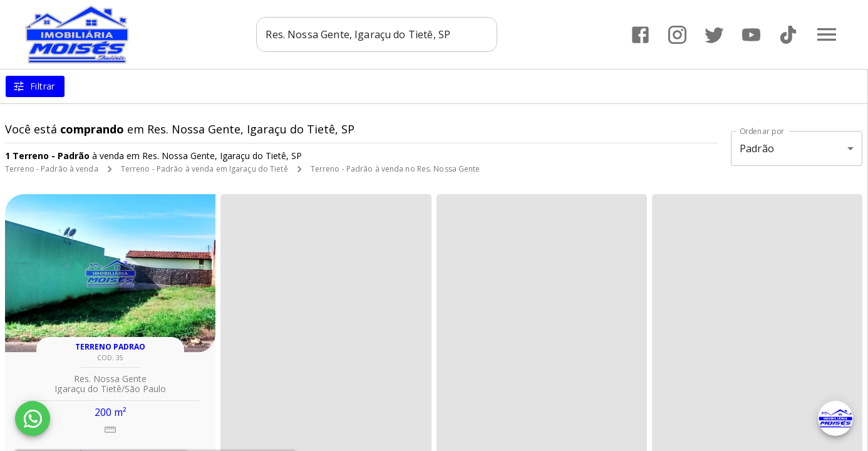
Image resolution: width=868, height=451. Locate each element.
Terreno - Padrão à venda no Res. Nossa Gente (395, 169)
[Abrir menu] (827, 34)
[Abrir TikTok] (788, 35)
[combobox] (377, 34)
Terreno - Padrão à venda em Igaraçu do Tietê (204, 169)
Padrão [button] (757, 148)
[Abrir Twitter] (714, 35)
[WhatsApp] (33, 418)
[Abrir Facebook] (640, 35)
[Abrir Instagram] (677, 35)
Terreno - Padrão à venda (52, 169)
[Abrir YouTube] (751, 35)
